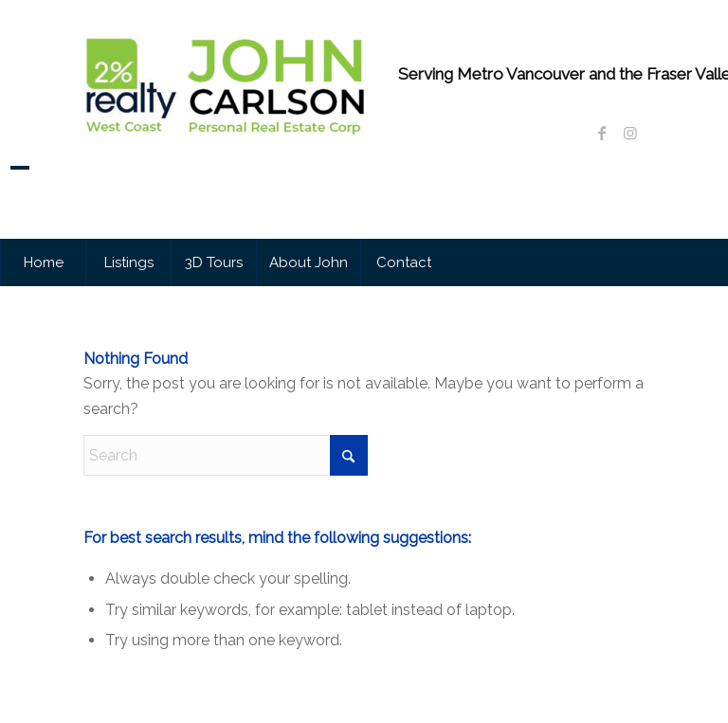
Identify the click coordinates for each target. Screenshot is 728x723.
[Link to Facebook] (602, 133)
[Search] (226, 455)
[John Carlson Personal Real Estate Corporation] (226, 142)
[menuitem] (43, 262)
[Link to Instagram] (630, 133)
